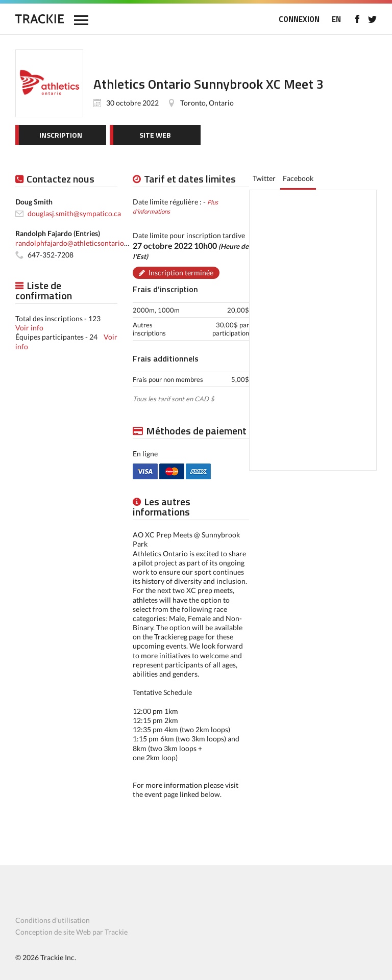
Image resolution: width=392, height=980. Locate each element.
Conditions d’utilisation (53, 920)
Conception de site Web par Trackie (71, 932)
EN (336, 19)
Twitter (264, 178)
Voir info (29, 328)
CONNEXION (299, 19)
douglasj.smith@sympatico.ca (74, 213)
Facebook (298, 178)
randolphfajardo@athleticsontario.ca (74, 243)
